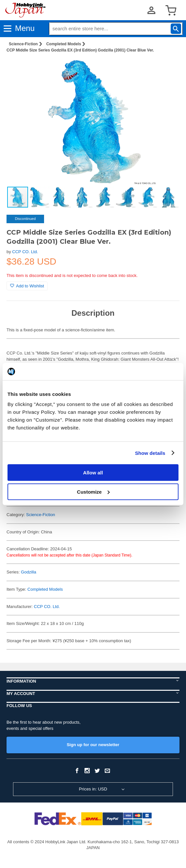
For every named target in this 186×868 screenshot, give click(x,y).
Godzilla (29, 572)
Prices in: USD (93, 789)
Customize (93, 492)
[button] (168, 68)
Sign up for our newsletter (93, 745)
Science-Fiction (23, 44)
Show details (150, 453)
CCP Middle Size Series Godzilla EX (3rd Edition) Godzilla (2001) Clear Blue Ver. (80, 50)
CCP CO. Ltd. (25, 252)
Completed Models (64, 44)
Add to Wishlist (27, 286)
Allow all (93, 473)
